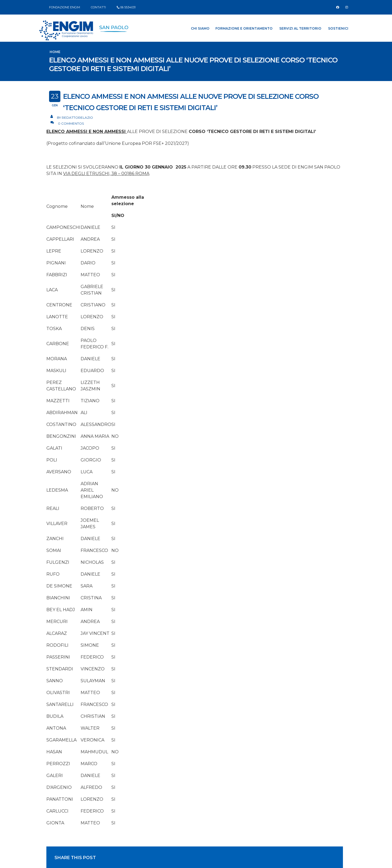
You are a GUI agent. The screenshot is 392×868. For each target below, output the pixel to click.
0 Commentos (71, 123)
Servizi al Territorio (300, 28)
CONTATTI (98, 7)
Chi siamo (200, 28)
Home (55, 52)
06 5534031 (128, 7)
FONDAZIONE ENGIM (65, 7)
